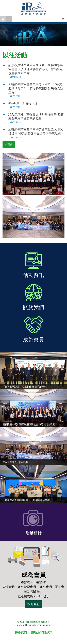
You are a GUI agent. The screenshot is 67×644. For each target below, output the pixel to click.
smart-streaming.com (39, 625)
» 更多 (9, 144)
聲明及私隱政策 (42, 632)
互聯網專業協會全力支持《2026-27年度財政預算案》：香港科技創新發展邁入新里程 (36, 88)
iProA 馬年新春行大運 (23, 103)
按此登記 (33, 604)
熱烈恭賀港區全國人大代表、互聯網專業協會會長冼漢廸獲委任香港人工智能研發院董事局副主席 (36, 69)
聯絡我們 (21, 632)
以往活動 (15, 55)
